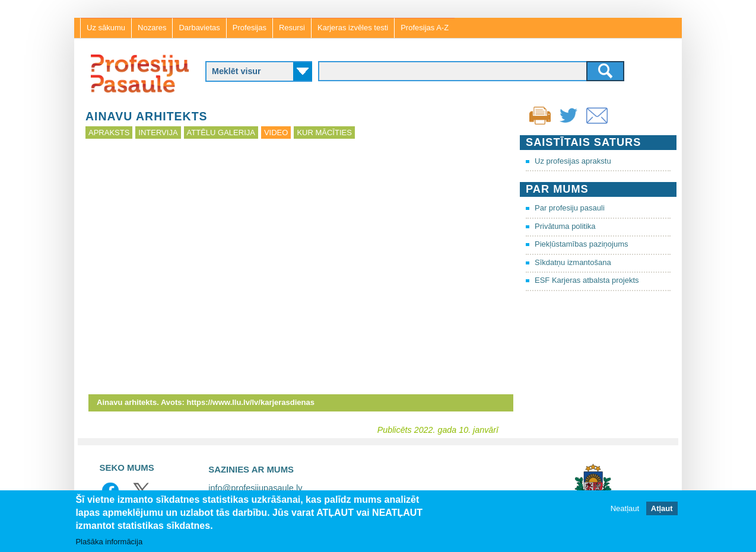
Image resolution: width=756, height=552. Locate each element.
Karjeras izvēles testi (353, 28)
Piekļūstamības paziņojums (582, 244)
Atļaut (662, 508)
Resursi (292, 28)
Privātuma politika (565, 226)
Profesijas (250, 28)
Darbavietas (199, 28)
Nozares (152, 28)
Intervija (158, 133)
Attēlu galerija (221, 133)
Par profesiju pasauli (570, 208)
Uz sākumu (106, 28)
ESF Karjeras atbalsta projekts (587, 280)
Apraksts (109, 133)
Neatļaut (625, 508)
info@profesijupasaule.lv (255, 488)
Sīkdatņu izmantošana (573, 262)
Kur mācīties (324, 133)
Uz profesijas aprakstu (573, 161)
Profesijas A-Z (425, 28)
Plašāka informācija (109, 542)
